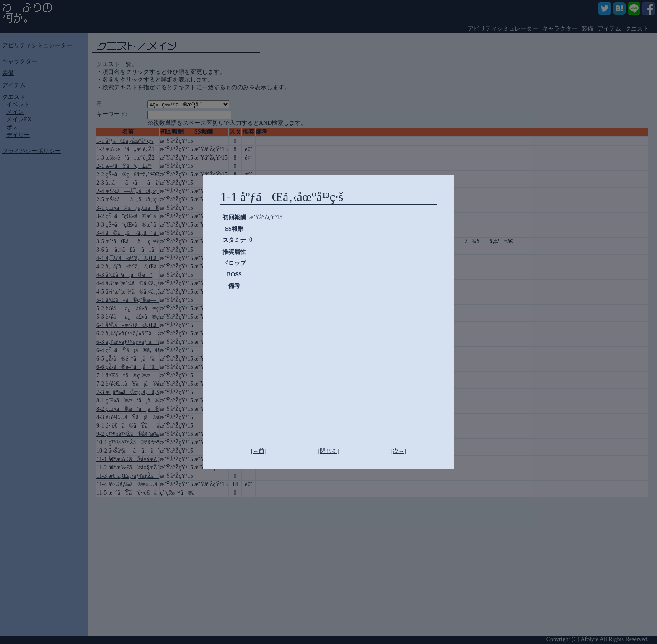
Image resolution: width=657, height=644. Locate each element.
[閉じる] (328, 451)
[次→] (398, 451)
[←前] (259, 451)
